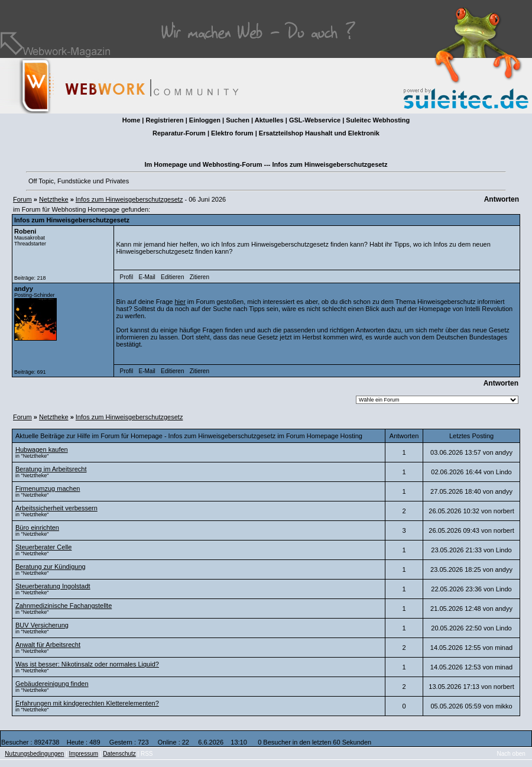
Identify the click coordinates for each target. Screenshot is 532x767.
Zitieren (199, 277)
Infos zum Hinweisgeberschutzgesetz (129, 199)
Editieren (172, 277)
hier (180, 302)
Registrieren (164, 120)
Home (132, 120)
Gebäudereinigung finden (52, 684)
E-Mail (147, 277)
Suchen (238, 120)
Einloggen (205, 120)
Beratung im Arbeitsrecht (51, 469)
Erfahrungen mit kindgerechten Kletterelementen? (87, 703)
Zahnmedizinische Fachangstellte (64, 606)
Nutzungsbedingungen (34, 754)
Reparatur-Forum (179, 133)
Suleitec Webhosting (378, 120)
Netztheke (54, 199)
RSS (147, 754)
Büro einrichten (37, 527)
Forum (22, 199)
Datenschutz (119, 754)
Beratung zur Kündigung (51, 567)
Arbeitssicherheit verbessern (56, 508)
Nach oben (511, 754)
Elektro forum (232, 133)
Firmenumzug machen (48, 488)
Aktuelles (269, 120)
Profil (127, 277)
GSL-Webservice (315, 120)
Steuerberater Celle (43, 547)
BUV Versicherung (42, 625)
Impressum (84, 754)
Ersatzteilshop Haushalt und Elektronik (319, 133)
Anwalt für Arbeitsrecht (48, 645)
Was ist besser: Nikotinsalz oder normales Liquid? (87, 664)
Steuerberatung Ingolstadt (53, 586)
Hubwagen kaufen (42, 449)
